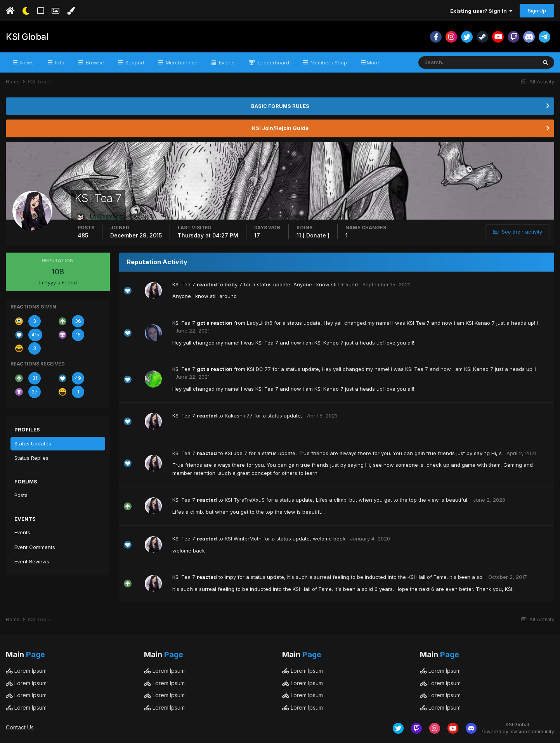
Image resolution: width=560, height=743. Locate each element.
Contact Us (20, 727)
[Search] (452, 62)
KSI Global (26, 37)
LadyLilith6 (260, 323)
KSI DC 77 (259, 369)
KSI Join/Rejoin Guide (280, 128)
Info (59, 62)
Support (134, 62)
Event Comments (35, 547)
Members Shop (328, 62)
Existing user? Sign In (481, 11)
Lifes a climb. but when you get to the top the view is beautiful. (392, 500)
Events (226, 62)
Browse (94, 62)
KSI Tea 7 (184, 284)
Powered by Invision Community (517, 732)
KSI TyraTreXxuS (245, 500)
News (26, 62)
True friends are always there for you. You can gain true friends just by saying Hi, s (400, 453)
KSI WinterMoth (243, 539)
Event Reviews (32, 561)
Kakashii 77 (239, 416)
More (373, 62)
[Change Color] (71, 11)
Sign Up (537, 10)
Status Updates (33, 443)
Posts (21, 495)
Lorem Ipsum (26, 671)
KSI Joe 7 (236, 453)
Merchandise (181, 62)
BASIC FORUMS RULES (280, 106)
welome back (329, 539)
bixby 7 (233, 284)
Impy (230, 577)
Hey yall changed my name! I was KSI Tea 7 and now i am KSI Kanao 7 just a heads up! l (431, 323)
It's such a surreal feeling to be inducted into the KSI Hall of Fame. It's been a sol (385, 577)
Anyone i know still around (326, 284)
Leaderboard (273, 62)
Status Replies (31, 458)
